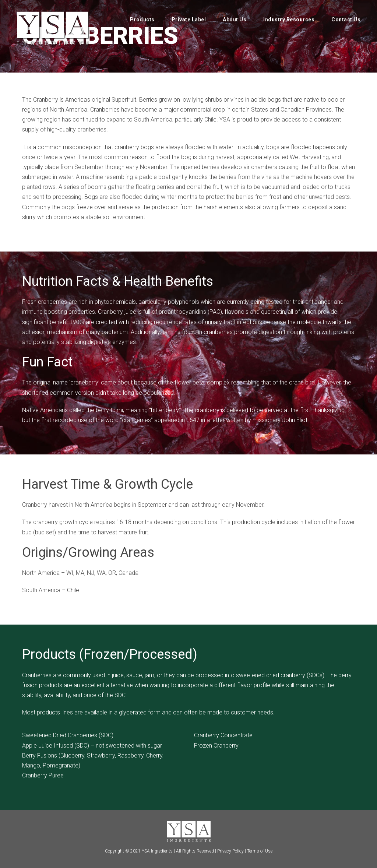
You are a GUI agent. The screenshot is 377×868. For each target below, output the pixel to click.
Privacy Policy (230, 851)
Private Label (189, 20)
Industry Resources (289, 20)
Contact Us (346, 20)
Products (142, 20)
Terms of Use (260, 851)
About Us (235, 20)
